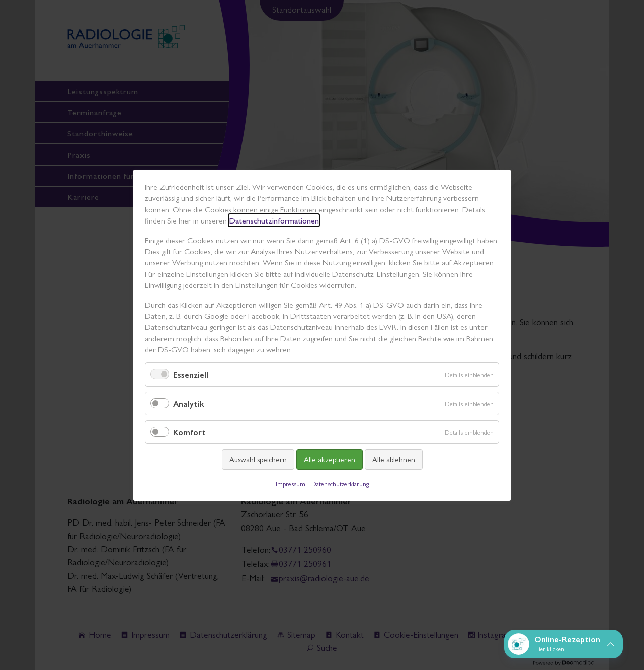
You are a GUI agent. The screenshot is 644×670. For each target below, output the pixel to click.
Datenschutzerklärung (340, 483)
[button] (563, 644)
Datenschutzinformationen (274, 220)
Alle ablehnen (394, 459)
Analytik (189, 403)
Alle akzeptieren (330, 459)
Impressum (291, 483)
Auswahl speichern (258, 459)
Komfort (189, 432)
